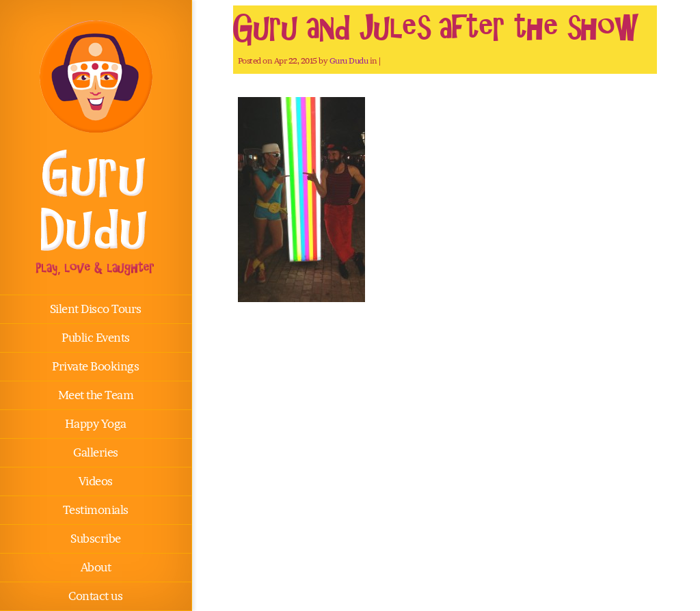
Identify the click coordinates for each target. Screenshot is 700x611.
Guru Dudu (349, 60)
